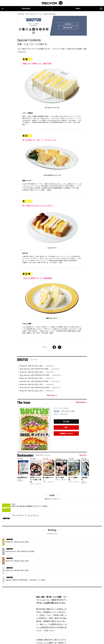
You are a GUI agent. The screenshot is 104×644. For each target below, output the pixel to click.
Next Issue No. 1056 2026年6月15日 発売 (40, 375)
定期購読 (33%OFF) (66, 434)
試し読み (66, 422)
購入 (66, 428)
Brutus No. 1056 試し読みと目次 (37, 366)
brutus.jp (71, 24)
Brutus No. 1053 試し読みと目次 (37, 385)
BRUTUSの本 (70, 28)
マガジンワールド (52, 3)
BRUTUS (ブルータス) (36, 14)
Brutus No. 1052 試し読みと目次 (37, 391)
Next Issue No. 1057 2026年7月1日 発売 (40, 369)
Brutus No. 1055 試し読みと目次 (37, 372)
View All (83, 455)
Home (27, 14)
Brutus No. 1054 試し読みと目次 (37, 378)
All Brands (16, 9)
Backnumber (81, 402)
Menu (89, 9)
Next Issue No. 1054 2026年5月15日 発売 (40, 388)
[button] (85, 470)
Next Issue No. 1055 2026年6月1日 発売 (40, 381)
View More (52, 395)
